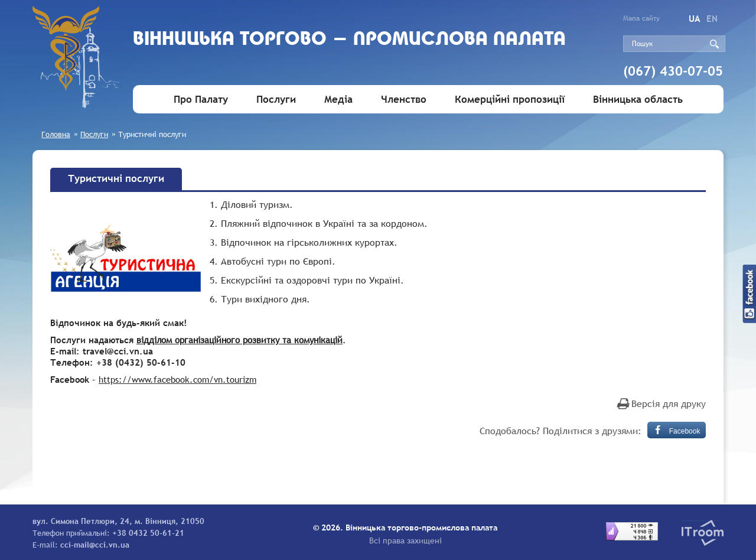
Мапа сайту (641, 18)
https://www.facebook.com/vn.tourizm (177, 379)
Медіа (338, 100)
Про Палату (201, 100)
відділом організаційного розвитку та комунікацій (239, 340)
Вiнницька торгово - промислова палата (349, 40)
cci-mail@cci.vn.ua (95, 545)
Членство (404, 100)
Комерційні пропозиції (510, 100)
